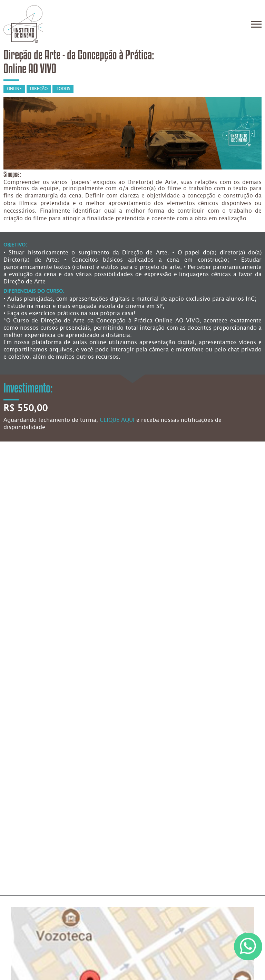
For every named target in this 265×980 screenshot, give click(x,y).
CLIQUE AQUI (117, 420)
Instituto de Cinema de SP (23, 24)
